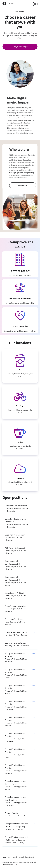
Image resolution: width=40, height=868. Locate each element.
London (20, 442)
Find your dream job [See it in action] (20, 47)
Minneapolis (20, 478)
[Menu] (35, 4)
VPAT (10, 857)
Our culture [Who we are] (20, 185)
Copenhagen (20, 406)
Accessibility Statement (26, 857)
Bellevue (20, 370)
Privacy (5, 857)
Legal (15, 857)
